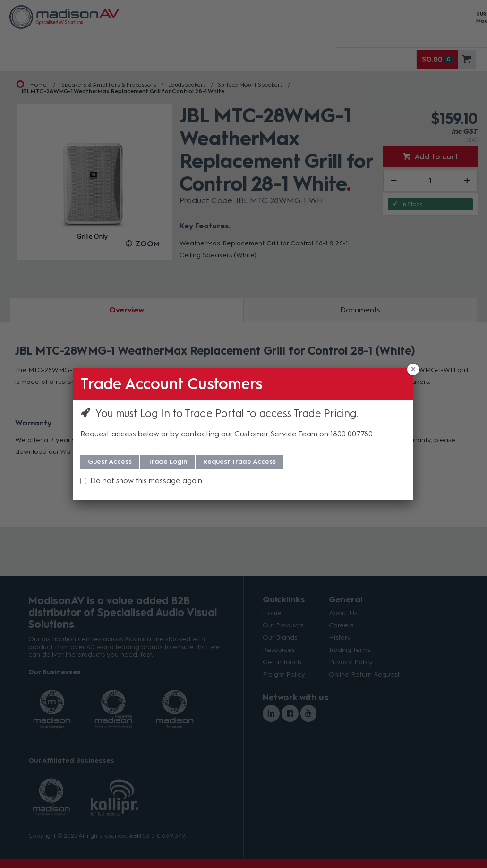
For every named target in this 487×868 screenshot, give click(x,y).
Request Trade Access (239, 462)
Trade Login (167, 462)
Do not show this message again (146, 481)
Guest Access (110, 462)
